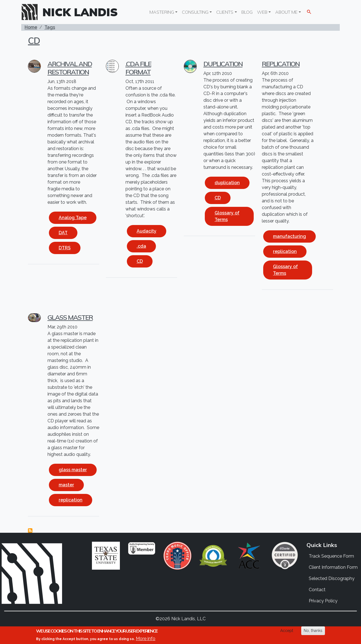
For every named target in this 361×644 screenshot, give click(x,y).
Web (262, 12)
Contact (317, 590)
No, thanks (313, 631)
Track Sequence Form (331, 556)
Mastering (162, 12)
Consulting (195, 12)
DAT (63, 233)
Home (31, 27)
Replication (281, 64)
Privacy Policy (323, 601)
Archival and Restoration (70, 68)
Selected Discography (332, 578)
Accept (287, 631)
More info (146, 639)
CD (34, 41)
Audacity (147, 231)
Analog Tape (73, 218)
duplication (227, 183)
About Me (286, 12)
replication (285, 251)
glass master (73, 470)
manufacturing (289, 236)
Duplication (223, 64)
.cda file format (138, 68)
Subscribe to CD (30, 531)
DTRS (65, 248)
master (66, 485)
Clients (225, 12)
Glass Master (70, 317)
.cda (141, 246)
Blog (247, 12)
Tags (50, 27)
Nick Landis (80, 12)
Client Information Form (333, 567)
